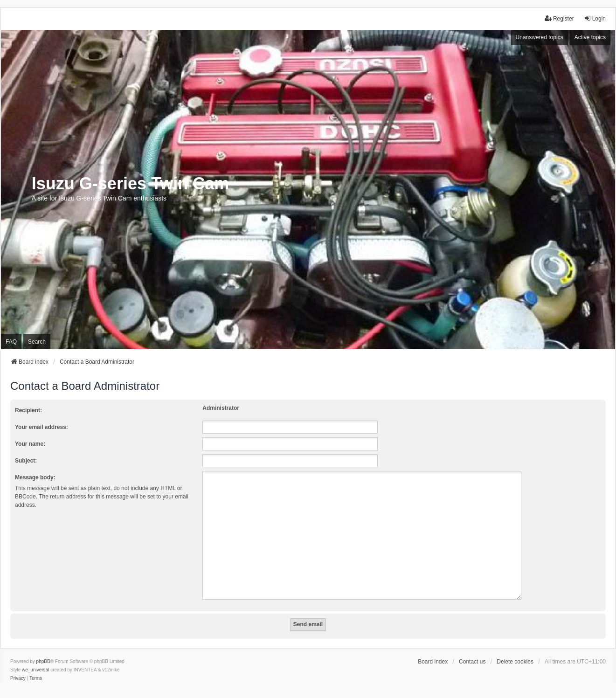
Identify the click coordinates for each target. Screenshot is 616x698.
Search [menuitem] (37, 342)
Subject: (26, 461)
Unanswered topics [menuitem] (540, 37)
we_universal (35, 659)
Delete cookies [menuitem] (515, 650)
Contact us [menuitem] (472, 650)
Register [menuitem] (559, 18)
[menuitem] (18, 667)
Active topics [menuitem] (590, 37)
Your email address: (42, 427)
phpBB (43, 650)
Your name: (30, 444)
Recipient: (28, 410)
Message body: (35, 477)
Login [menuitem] (595, 18)
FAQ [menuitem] (11, 342)
